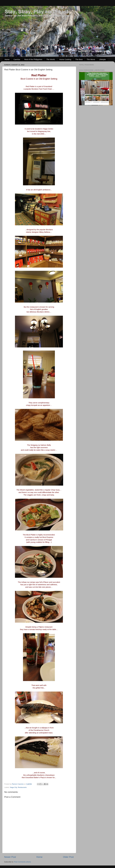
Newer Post (10, 857)
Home (7, 59)
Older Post (68, 857)
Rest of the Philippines (33, 59)
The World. (51, 59)
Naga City (13, 787)
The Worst (91, 59)
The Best (79, 59)
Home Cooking (65, 59)
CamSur (17, 59)
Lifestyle (102, 59)
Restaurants (22, 787)
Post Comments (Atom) (23, 862)
